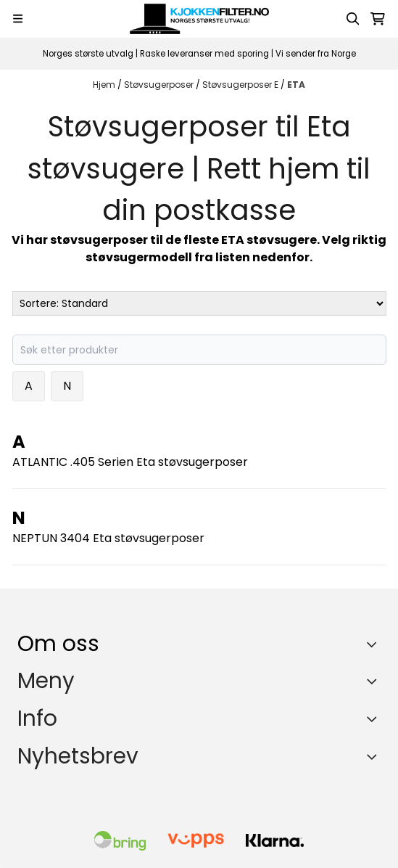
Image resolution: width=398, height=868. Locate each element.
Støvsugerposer (160, 85)
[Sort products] (199, 303)
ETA (296, 85)
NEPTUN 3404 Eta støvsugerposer (108, 538)
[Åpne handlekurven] (378, 19)
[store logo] (199, 19)
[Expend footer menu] (375, 681)
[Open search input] (353, 19)
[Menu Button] (18, 19)
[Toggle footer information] (375, 644)
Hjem (105, 85)
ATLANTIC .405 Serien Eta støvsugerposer (130, 462)
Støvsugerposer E (241, 85)
